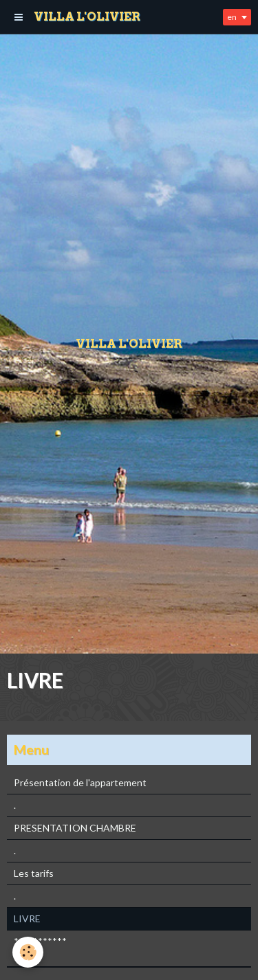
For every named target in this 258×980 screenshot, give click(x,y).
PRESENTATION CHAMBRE (75, 828)
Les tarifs (34, 873)
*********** (40, 941)
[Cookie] (28, 952)
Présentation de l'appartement (80, 782)
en (232, 17)
